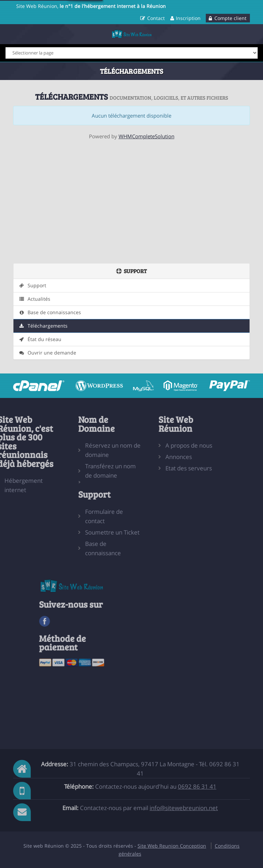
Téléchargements (43, 326)
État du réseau (40, 339)
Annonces (163, 457)
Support (32, 286)
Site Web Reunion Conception (172, 846)
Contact (156, 18)
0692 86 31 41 (197, 786)
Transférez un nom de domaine (94, 471)
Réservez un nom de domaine (97, 450)
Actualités (34, 299)
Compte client (230, 18)
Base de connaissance (87, 548)
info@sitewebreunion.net (184, 808)
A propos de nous (173, 445)
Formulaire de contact (88, 516)
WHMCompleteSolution (146, 136)
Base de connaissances (50, 312)
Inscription (188, 18)
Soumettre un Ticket (96, 532)
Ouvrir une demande (47, 353)
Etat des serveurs (173, 468)
